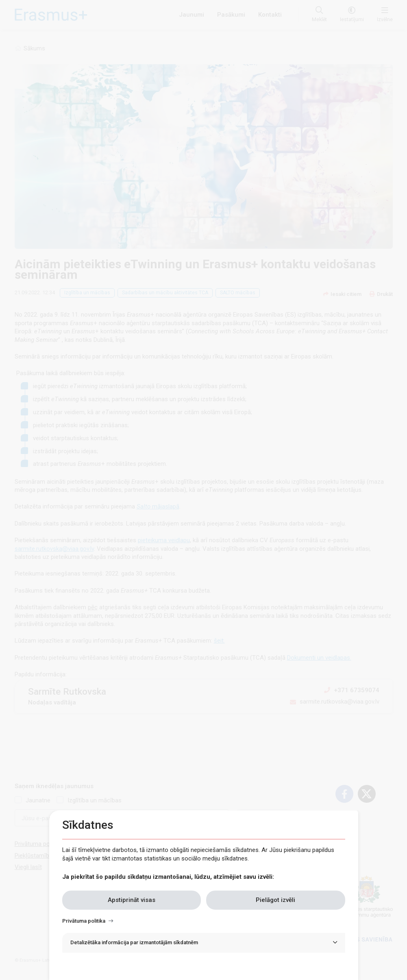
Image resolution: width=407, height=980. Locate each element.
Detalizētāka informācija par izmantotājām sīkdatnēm (134, 942)
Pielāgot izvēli (275, 900)
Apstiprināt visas (132, 900)
